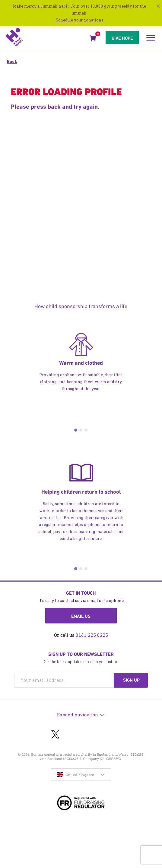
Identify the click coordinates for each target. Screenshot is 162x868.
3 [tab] (86, 430)
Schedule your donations (80, 20)
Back (12, 62)
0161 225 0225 (92, 635)
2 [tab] (81, 430)
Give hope (122, 38)
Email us (81, 616)
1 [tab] (76, 430)
